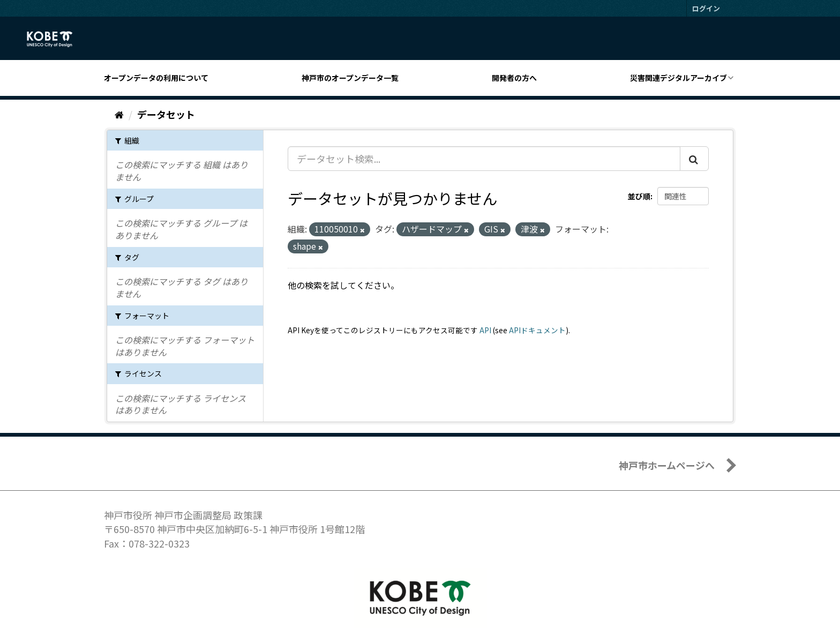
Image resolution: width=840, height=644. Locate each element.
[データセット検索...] (484, 159)
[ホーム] (119, 114)
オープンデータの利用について (156, 78)
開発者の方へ (514, 78)
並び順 (639, 196)
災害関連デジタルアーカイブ (678, 78)
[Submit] (694, 159)
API (485, 330)
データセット (166, 114)
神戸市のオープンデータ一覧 (350, 78)
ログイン (706, 8)
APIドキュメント (537, 330)
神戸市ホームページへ (667, 465)
